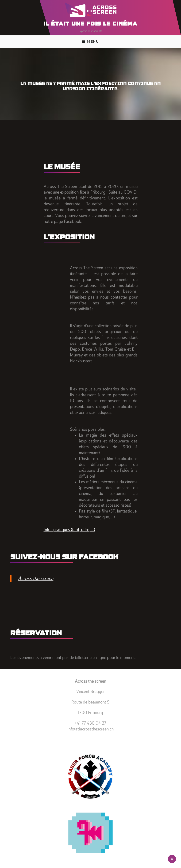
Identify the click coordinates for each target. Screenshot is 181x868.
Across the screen (36, 579)
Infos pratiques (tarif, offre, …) (69, 530)
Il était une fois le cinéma (91, 24)
